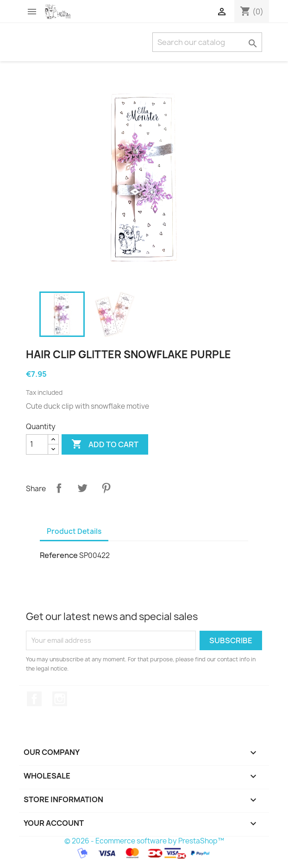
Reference (59, 555)
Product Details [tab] (74, 531)
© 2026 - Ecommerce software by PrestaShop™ (144, 841)
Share (59, 488)
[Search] (207, 42)
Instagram (60, 699)
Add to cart (105, 444)
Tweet (82, 488)
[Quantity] (37, 444)
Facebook (34, 699)
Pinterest (106, 488)
